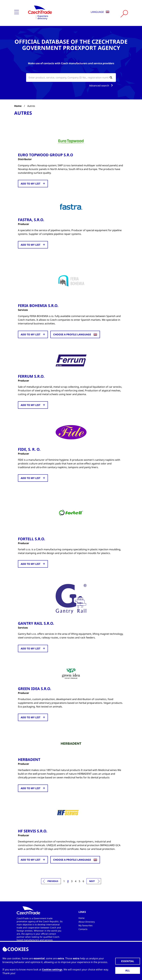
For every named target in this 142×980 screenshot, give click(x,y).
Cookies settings (52, 970)
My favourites (86, 925)
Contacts (83, 929)
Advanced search (102, 86)
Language (100, 12)
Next (92, 881)
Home (18, 106)
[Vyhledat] (124, 14)
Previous (53, 881)
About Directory (87, 921)
